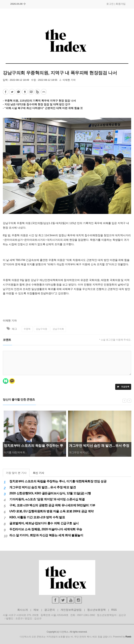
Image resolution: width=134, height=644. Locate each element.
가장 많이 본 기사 (16, 473)
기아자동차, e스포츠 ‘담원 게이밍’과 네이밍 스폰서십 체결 (47, 499)
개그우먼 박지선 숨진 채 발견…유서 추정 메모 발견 (43, 487)
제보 (36, 610)
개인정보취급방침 (71, 610)
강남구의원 (42, 329)
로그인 (110, 4)
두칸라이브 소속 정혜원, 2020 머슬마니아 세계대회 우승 (46, 529)
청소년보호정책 (96, 610)
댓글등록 (123, 387)
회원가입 (121, 4)
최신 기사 (39, 473)
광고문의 (50, 610)
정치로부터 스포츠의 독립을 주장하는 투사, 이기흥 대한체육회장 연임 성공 (58, 481)
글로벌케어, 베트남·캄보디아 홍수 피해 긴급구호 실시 (44, 523)
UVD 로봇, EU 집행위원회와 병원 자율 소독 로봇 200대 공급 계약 (51, 511)
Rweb (128, 637)
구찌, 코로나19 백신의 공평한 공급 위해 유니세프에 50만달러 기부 (52, 505)
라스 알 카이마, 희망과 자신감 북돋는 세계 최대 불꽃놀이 (46, 535)
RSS (114, 610)
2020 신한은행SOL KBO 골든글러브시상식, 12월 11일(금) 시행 (50, 493)
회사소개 (23, 610)
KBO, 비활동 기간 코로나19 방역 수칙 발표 (37, 517)
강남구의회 (58, 329)
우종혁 (27, 329)
